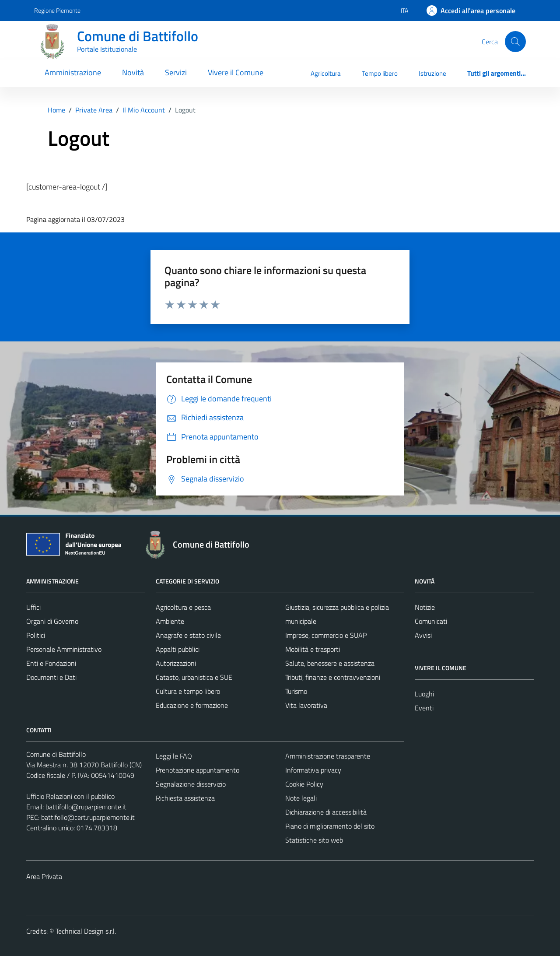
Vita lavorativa (306, 705)
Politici (36, 635)
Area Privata (44, 876)
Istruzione (432, 73)
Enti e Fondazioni (51, 663)
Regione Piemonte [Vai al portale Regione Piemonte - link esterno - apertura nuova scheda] (57, 10)
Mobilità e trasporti (313, 649)
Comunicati (431, 621)
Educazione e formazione (192, 705)
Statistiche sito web (314, 840)
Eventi (424, 708)
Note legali (301, 798)
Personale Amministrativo (64, 649)
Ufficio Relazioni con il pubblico (70, 796)
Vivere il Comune (236, 72)
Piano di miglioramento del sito (330, 826)
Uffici (33, 607)
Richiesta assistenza (185, 798)
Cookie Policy (304, 784)
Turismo (296, 691)
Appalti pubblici (178, 649)
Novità (133, 72)
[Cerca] (515, 42)
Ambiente (170, 621)
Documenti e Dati (51, 677)
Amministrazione (73, 72)
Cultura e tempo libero (188, 691)
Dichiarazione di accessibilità (326, 812)
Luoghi (424, 694)
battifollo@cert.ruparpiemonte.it (88, 817)
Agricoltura (326, 73)
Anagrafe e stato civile (188, 635)
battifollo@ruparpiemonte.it (86, 807)
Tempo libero (380, 73)
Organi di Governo (52, 621)
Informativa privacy (313, 770)
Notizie (425, 607)
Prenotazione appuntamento (198, 770)
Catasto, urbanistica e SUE (194, 677)
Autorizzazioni (176, 663)
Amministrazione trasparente (328, 756)
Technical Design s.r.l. (86, 931)
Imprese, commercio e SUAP (326, 635)
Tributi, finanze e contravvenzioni (333, 677)
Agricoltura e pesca (183, 607)
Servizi (176, 72)
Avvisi (423, 635)
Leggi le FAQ (174, 756)
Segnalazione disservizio (191, 784)
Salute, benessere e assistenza (330, 663)
